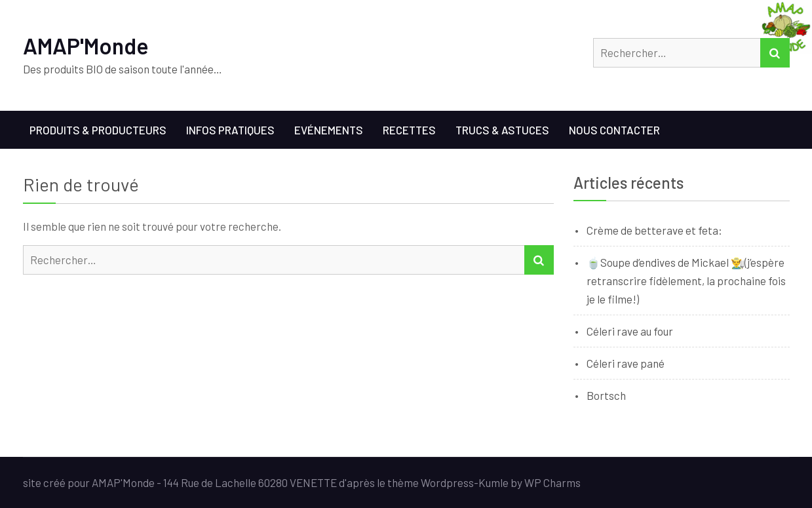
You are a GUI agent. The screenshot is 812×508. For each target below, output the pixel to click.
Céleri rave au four (630, 331)
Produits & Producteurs (98, 130)
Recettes (409, 130)
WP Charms (552, 482)
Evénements (329, 130)
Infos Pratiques (230, 130)
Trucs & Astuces (502, 130)
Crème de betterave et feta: (654, 230)
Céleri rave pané (626, 363)
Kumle (493, 482)
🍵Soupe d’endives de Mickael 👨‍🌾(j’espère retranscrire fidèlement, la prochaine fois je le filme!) (686, 281)
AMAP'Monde (86, 46)
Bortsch (606, 395)
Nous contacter (614, 130)
